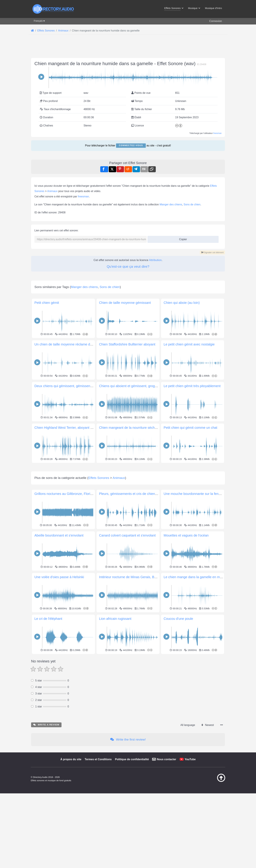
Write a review (46, 725)
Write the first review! (128, 739)
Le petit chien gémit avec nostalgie (189, 344)
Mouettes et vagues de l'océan (186, 535)
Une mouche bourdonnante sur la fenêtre (194, 494)
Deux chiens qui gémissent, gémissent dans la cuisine (74, 386)
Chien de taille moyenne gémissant (125, 303)
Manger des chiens (171, 204)
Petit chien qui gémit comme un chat (190, 428)
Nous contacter (166, 759)
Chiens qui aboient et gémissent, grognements (133, 386)
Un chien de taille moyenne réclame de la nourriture (72, 344)
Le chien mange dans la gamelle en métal (194, 577)
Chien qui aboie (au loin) (182, 303)
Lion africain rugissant (115, 619)
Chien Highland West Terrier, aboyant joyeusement (72, 428)
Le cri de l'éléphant (48, 619)
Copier (182, 238)
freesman (217, 133)
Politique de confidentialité (132, 759)
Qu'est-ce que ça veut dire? (128, 266)
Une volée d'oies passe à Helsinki (59, 577)
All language (188, 725)
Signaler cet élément (212, 252)
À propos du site (71, 759)
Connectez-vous (131, 145)
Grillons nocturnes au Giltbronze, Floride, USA (68, 494)
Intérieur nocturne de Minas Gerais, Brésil (130, 577)
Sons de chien (192, 204)
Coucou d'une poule (178, 619)
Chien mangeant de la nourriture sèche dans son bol (138, 428)
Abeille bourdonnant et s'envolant (59, 535)
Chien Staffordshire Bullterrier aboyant (127, 344)
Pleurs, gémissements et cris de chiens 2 (129, 494)
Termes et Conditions (98, 759)
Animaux (52, 191)
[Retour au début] (213, 781)
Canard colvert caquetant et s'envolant (127, 535)
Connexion (216, 21)
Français (38, 21)
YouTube (190, 759)
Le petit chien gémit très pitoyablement (192, 386)
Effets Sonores (99, 478)
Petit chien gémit (47, 303)
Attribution (155, 260)
